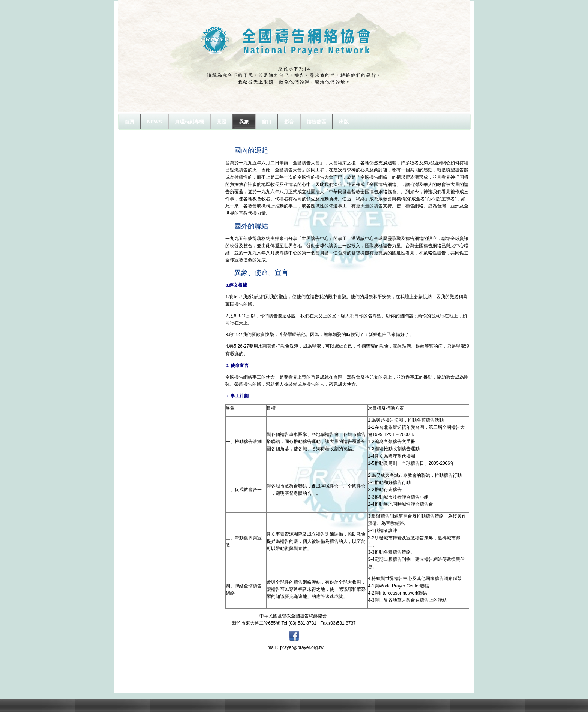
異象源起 (136, 146)
